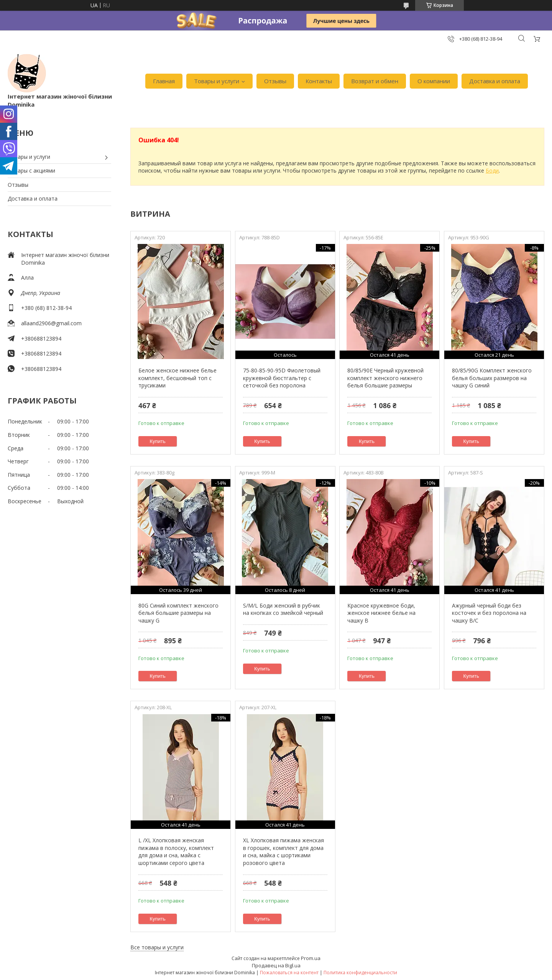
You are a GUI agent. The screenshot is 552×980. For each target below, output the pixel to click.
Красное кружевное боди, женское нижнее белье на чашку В (381, 613)
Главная (164, 81)
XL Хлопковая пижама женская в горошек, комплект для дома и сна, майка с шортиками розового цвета (283, 852)
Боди (492, 170)
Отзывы (275, 81)
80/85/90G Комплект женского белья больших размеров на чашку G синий (492, 378)
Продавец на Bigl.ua (276, 965)
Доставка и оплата (495, 81)
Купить (158, 441)
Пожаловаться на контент (289, 973)
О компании (434, 81)
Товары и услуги (217, 81)
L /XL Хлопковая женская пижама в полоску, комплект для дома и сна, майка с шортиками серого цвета (176, 852)
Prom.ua (311, 958)
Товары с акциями (31, 170)
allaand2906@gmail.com (51, 323)
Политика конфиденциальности (360, 973)
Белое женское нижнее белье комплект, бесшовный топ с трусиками (177, 378)
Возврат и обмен (375, 81)
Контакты (319, 81)
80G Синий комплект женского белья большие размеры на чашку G (178, 613)
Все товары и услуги (157, 947)
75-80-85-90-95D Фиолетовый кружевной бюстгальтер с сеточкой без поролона (282, 378)
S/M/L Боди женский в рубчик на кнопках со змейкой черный (283, 609)
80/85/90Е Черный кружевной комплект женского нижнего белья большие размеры (385, 378)
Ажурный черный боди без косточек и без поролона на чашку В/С (489, 613)
